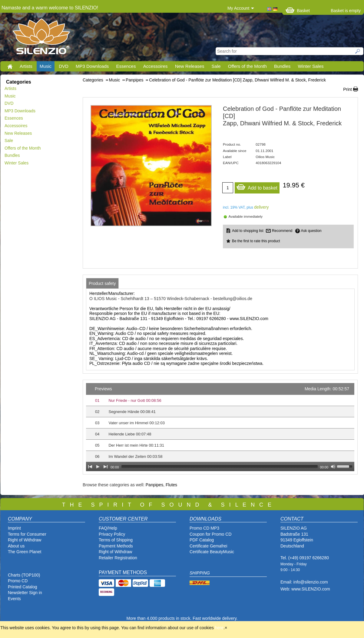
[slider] (220, 467)
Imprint (14, 528)
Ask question (311, 231)
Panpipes (154, 485)
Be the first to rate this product (256, 241)
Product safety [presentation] (102, 283)
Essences (126, 66)
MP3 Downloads (92, 66)
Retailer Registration (118, 558)
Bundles (282, 66)
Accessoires (156, 66)
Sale (216, 66)
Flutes (171, 485)
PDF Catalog (202, 540)
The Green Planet (25, 552)
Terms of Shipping (116, 540)
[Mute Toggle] (333, 467)
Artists (26, 66)
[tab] (102, 283)
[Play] (98, 467)
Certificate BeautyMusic (212, 552)
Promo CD (18, 581)
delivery (261, 207)
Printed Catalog (23, 587)
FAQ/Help (108, 528)
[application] (220, 427)
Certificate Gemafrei (208, 546)
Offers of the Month (247, 66)
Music (46, 66)
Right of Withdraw (25, 540)
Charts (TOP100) (24, 575)
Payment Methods (116, 546)
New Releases (190, 66)
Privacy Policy (112, 534)
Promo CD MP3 (204, 528)
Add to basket (257, 186)
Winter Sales (311, 66)
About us (16, 546)
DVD (64, 66)
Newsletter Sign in (25, 593)
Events (14, 599)
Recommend (282, 231)
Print (347, 89)
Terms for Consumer (27, 534)
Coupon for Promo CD (211, 534)
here (219, 628)
